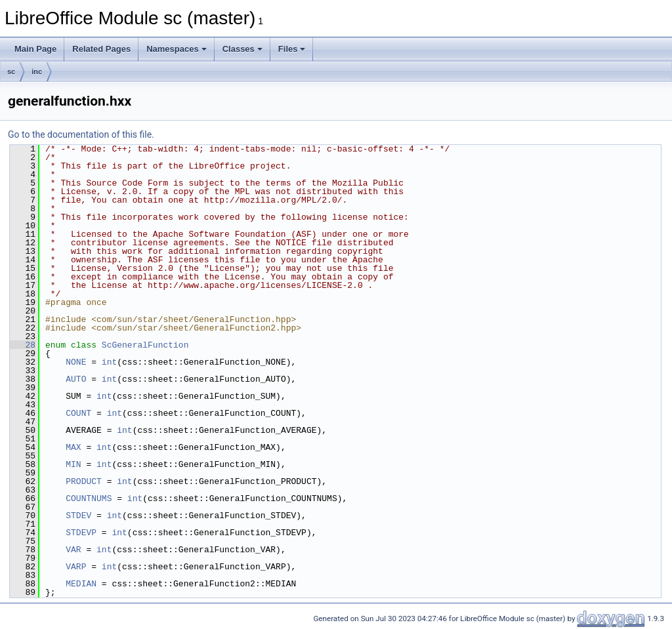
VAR (73, 550)
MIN (73, 464)
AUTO (76, 379)
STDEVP (81, 533)
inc (37, 71)
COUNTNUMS (89, 498)
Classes (242, 49)
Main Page (35, 49)
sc (11, 71)
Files (292, 49)
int (109, 362)
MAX (73, 447)
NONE (76, 362)
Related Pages (101, 49)
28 (23, 345)
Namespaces (177, 49)
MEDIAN (81, 584)
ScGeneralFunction (145, 345)
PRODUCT (84, 481)
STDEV (78, 516)
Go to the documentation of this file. (81, 134)
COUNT (78, 413)
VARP (76, 567)
